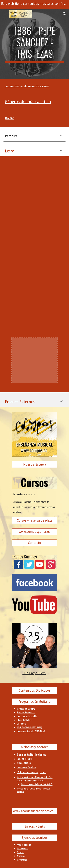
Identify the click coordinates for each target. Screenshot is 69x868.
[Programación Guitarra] (34, 702)
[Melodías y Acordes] (34, 747)
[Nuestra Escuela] (34, 465)
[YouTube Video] (34, 183)
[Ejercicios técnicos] (34, 838)
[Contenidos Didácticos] (34, 691)
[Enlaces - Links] (34, 827)
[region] (34, 4)
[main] (35, 44)
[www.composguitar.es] (34, 532)
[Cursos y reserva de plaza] (34, 521)
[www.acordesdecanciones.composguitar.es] (34, 811)
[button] (4, 14)
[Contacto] (34, 543)
